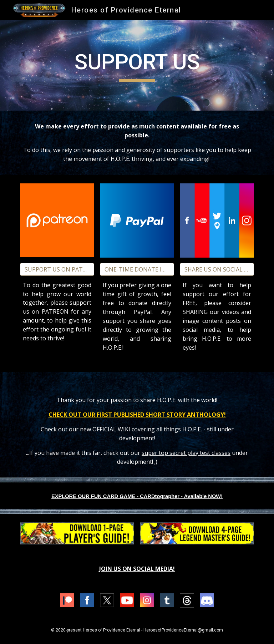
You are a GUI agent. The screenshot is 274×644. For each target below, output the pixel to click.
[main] (137, 65)
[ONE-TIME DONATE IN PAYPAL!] (137, 269)
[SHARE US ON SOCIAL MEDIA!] (217, 269)
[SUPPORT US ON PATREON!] (57, 269)
